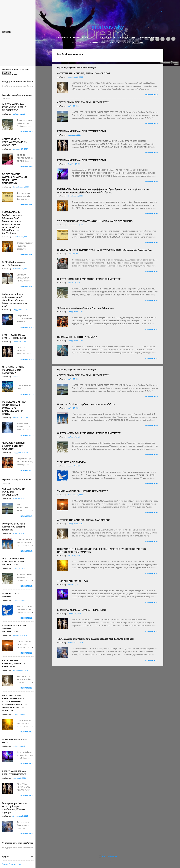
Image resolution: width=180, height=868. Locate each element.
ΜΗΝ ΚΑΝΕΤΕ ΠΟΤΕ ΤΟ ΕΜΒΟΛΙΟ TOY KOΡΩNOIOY (13, 370)
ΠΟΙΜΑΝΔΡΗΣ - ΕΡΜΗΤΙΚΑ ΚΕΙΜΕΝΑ (77, 337)
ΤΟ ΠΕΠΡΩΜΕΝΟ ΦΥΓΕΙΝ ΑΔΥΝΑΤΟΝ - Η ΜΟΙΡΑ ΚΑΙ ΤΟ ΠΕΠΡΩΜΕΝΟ (95, 221)
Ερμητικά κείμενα (150, 38)
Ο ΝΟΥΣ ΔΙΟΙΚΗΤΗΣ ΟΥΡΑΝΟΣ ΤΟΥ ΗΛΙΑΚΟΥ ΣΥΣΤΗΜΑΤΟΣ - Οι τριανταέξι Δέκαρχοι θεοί (105, 250)
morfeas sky (108, 27)
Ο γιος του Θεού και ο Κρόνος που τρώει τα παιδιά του (86, 404)
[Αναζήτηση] (162, 12)
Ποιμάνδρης (79, 43)
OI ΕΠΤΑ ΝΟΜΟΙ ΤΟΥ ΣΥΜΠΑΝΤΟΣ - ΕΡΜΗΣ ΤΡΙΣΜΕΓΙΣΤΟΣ (89, 279)
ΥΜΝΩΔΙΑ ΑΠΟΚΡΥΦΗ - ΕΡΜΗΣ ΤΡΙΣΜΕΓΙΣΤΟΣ (82, 491)
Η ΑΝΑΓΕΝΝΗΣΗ (128, 38)
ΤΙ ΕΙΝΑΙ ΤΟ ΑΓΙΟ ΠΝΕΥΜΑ (71, 462)
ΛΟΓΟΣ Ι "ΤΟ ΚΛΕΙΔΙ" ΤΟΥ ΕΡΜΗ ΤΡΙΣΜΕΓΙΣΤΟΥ (83, 102)
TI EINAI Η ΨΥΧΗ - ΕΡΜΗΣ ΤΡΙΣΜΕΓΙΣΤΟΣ (75, 38)
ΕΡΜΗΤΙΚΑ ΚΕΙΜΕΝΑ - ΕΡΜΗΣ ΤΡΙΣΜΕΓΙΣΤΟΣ (82, 131)
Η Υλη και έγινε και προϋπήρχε (127, 43)
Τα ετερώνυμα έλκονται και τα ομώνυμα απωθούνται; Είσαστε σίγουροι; (95, 639)
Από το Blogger (108, 856)
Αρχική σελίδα (98, 43)
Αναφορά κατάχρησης (12, 864)
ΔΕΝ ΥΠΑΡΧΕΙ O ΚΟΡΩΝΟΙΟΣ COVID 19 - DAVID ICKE (14, 142)
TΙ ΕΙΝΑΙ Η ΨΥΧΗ (107, 38)
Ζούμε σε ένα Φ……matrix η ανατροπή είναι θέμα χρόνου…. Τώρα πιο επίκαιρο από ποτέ (15, 300)
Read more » (152, 95)
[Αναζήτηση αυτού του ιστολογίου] (18, 86)
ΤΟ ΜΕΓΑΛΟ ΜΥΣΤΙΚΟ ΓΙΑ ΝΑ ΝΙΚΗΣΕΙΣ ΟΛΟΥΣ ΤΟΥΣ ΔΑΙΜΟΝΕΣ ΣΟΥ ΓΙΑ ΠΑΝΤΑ (14, 408)
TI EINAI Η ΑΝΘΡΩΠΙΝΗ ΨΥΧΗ (73, 581)
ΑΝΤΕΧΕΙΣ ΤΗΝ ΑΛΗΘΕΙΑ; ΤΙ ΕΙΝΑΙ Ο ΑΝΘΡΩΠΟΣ (84, 73)
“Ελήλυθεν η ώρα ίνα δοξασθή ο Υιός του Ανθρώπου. (85, 308)
